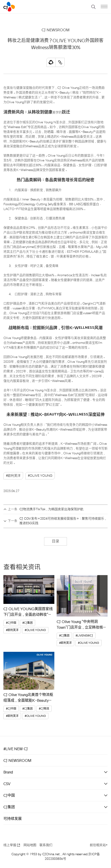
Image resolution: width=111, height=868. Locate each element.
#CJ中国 (11, 623)
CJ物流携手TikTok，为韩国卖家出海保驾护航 (51, 509)
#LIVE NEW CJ (16, 749)
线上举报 (12, 845)
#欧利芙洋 (13, 476)
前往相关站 (99, 845)
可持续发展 (13, 819)
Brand (8, 772)
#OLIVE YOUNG (40, 476)
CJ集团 (9, 807)
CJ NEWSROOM (17, 760)
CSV (7, 784)
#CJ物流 (44, 709)
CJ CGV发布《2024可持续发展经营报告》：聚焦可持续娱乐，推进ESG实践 (63, 521)
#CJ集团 (28, 623)
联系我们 (46, 845)
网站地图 (30, 845)
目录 (55, 541)
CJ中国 (9, 795)
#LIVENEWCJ (84, 636)
